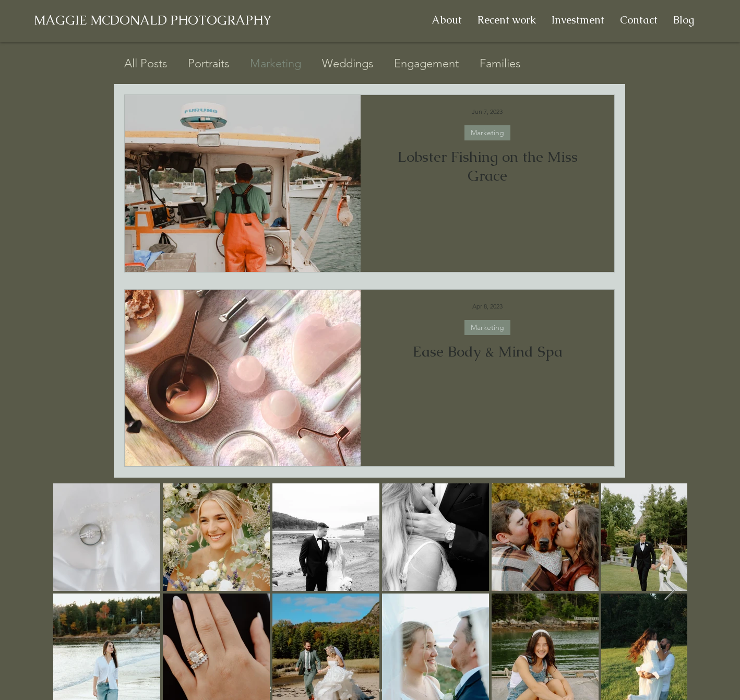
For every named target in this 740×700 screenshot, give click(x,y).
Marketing (276, 63)
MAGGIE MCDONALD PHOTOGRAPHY (153, 20)
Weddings (348, 63)
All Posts (146, 63)
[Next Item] (669, 591)
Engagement (426, 63)
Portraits (208, 63)
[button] (507, 20)
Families (500, 63)
